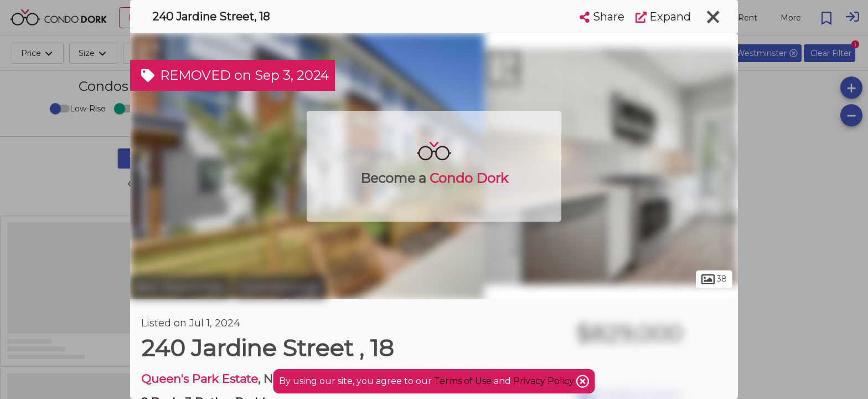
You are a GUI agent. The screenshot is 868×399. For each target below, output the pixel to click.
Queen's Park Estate (200, 379)
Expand (663, 17)
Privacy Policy (545, 381)
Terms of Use (463, 381)
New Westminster (180, 287)
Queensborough (280, 287)
